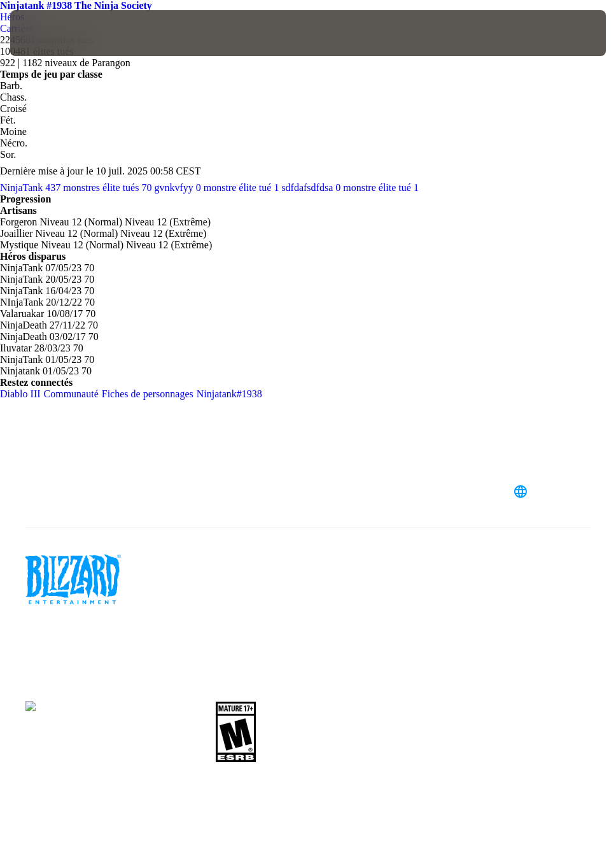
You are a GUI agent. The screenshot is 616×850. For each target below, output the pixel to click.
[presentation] (48, 33)
